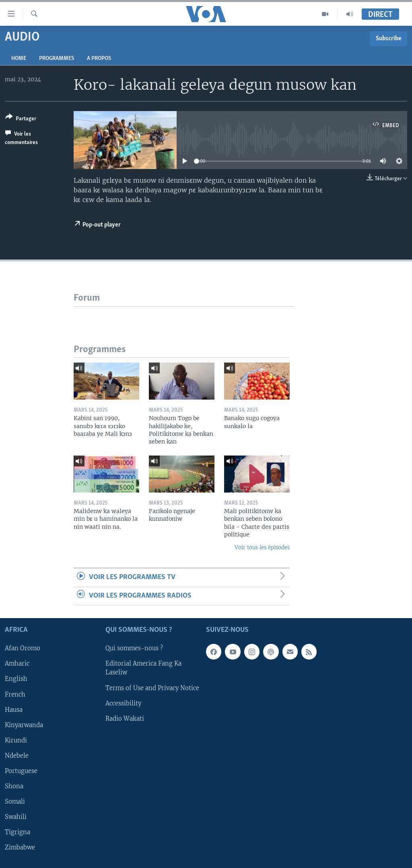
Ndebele (17, 756)
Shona (14, 786)
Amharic (17, 664)
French (15, 694)
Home (19, 59)
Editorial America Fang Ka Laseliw (143, 668)
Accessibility (123, 703)
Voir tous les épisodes (262, 547)
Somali (15, 802)
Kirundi (16, 740)
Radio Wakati (125, 719)
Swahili (16, 817)
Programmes (57, 59)
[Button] (21, 119)
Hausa (14, 709)
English (16, 679)
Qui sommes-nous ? (134, 648)
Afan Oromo (23, 648)
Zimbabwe (20, 847)
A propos (99, 59)
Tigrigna (18, 832)
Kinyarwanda (24, 725)
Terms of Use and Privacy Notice (152, 688)
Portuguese (21, 771)
